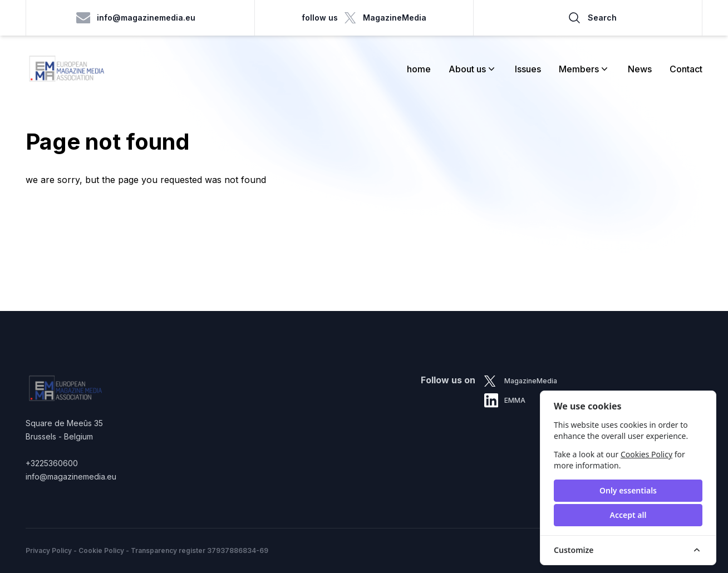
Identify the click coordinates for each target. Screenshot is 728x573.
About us (473, 69)
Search (592, 18)
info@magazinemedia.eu (136, 18)
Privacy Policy (49, 550)
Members (584, 69)
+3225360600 (52, 463)
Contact (686, 69)
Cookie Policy (101, 550)
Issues (528, 69)
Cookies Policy (646, 454)
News (640, 69)
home (419, 69)
